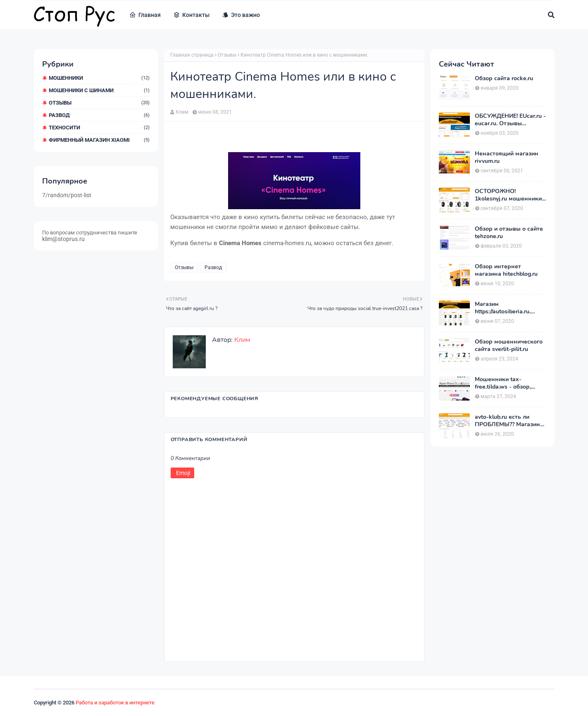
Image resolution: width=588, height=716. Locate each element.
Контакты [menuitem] (191, 15)
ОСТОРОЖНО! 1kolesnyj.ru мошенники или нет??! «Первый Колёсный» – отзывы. (508, 195)
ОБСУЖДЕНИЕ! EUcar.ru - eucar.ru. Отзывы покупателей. (510, 120)
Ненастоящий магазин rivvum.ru (507, 158)
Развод (99, 115)
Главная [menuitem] (145, 15)
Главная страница (192, 55)
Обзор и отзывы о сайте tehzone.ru (509, 233)
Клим (182, 112)
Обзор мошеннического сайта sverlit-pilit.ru (509, 346)
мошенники (99, 78)
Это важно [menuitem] (241, 15)
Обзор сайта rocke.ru (504, 79)
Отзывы (99, 103)
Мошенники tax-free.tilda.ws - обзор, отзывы (503, 383)
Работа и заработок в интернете (115, 703)
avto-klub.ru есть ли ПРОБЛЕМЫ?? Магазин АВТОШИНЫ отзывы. (507, 421)
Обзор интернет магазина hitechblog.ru (506, 270)
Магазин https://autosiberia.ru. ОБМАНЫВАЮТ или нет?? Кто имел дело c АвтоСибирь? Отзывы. (506, 308)
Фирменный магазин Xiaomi (99, 140)
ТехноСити (99, 128)
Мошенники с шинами (99, 90)
